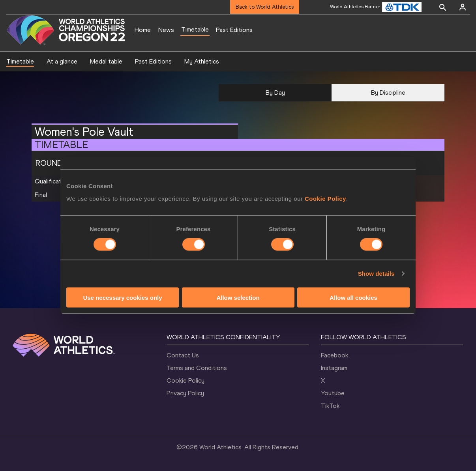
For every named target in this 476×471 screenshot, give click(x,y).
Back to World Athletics (265, 7)
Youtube (333, 393)
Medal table (106, 61)
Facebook (335, 355)
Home (143, 30)
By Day (275, 93)
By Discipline (388, 93)
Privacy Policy (185, 393)
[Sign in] (463, 7)
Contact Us (183, 355)
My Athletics (202, 61)
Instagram (334, 368)
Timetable (195, 29)
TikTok (330, 406)
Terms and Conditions (197, 368)
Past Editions (234, 30)
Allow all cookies (353, 297)
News (166, 30)
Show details (376, 274)
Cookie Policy (325, 198)
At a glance (62, 61)
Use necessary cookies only (122, 297)
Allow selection (238, 297)
